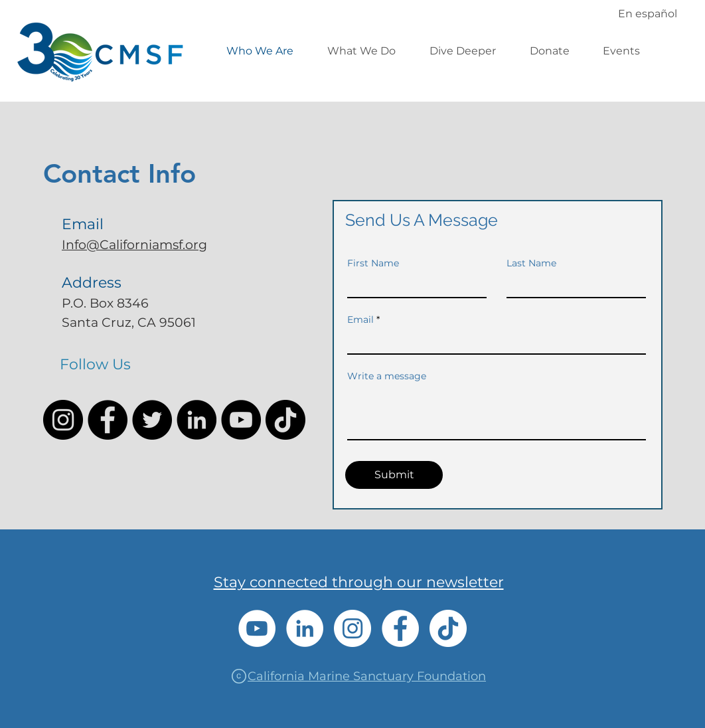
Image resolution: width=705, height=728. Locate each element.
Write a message (387, 376)
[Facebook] (108, 420)
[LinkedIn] (196, 420)
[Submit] (394, 475)
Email (360, 319)
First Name (373, 263)
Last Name (531, 263)
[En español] (647, 13)
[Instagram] (63, 420)
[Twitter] (152, 420)
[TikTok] (285, 420)
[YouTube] (241, 420)
